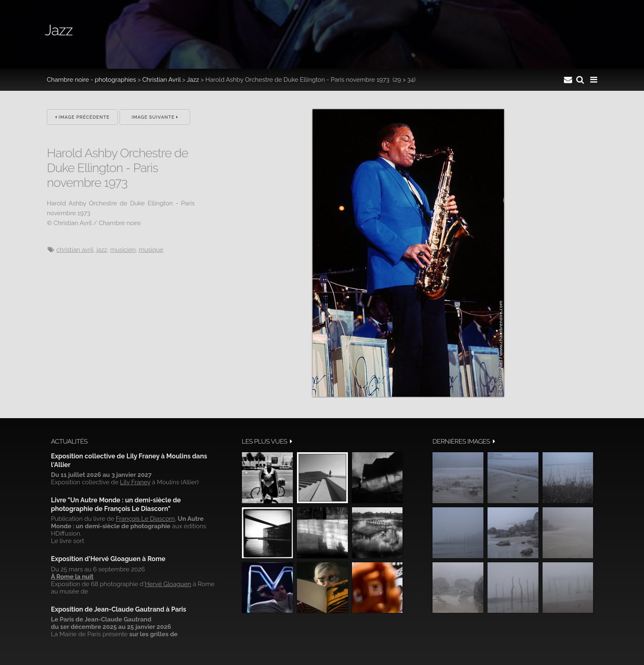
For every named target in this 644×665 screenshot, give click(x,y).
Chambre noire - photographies (91, 80)
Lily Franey (135, 482)
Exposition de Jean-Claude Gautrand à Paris (118, 609)
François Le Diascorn (145, 519)
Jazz (193, 80)
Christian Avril (162, 80)
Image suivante (155, 117)
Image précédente (82, 117)
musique (151, 250)
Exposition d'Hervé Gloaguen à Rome (108, 559)
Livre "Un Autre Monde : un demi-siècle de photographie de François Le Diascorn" (116, 504)
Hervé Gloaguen (168, 584)
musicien (123, 250)
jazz (102, 250)
